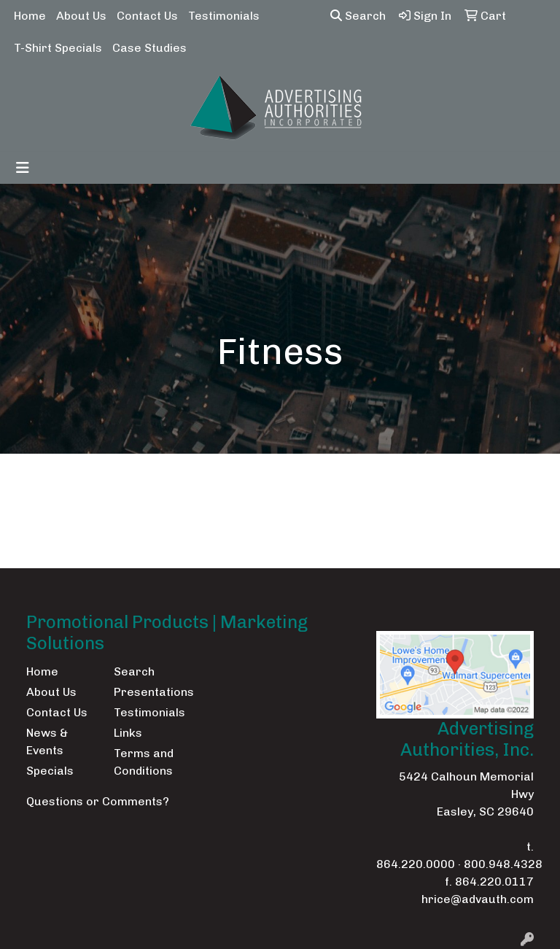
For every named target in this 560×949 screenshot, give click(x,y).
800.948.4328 (503, 864)
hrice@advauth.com (478, 899)
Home (30, 16)
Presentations (149, 692)
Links (128, 733)
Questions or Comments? (98, 801)
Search (358, 16)
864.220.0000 (416, 864)
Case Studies (149, 48)
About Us (81, 16)
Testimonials (224, 16)
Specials (50, 771)
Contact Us (147, 16)
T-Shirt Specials (58, 48)
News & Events (47, 741)
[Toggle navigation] (23, 168)
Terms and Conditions (144, 762)
